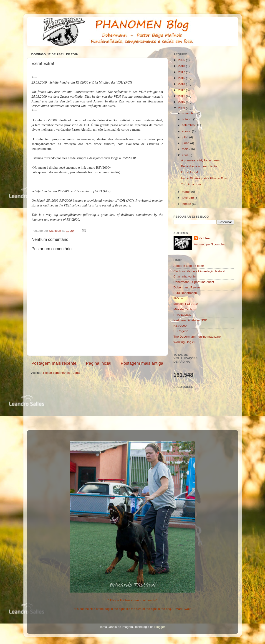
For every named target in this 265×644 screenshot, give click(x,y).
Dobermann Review (187, 287)
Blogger (159, 627)
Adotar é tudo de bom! (189, 266)
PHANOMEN (182, 315)
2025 (182, 60)
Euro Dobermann (185, 293)
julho (186, 137)
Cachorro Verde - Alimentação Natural (199, 271)
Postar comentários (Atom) (62, 373)
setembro (189, 125)
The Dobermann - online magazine (197, 337)
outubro (188, 119)
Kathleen (205, 238)
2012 (182, 90)
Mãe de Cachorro (185, 309)
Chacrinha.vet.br (185, 276)
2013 (182, 84)
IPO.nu (178, 298)
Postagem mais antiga (142, 363)
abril (185, 155)
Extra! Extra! (189, 172)
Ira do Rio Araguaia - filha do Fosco (205, 178)
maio (186, 149)
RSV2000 (180, 326)
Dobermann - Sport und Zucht (194, 282)
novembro (189, 113)
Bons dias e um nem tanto (199, 166)
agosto (187, 131)
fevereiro (188, 198)
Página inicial (99, 363)
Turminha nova (191, 184)
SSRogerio (181, 331)
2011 (182, 96)
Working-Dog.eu (185, 342)
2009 (182, 108)
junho (186, 143)
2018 (182, 66)
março (187, 192)
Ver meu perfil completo (210, 244)
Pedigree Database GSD (191, 320)
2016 (182, 78)
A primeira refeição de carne (200, 160)
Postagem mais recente (54, 363)
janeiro (187, 204)
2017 (182, 72)
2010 (182, 102)
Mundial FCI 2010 (186, 304)
